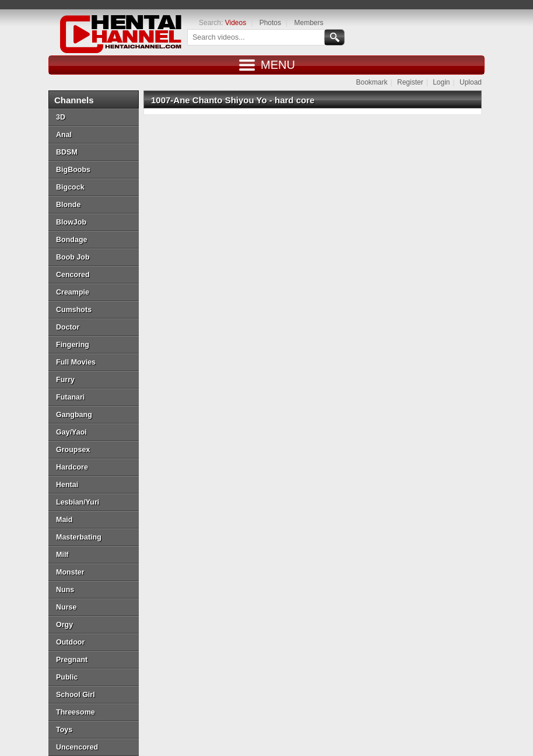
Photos (270, 23)
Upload (471, 82)
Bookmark (371, 82)
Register (410, 82)
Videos (236, 23)
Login (441, 82)
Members (308, 23)
